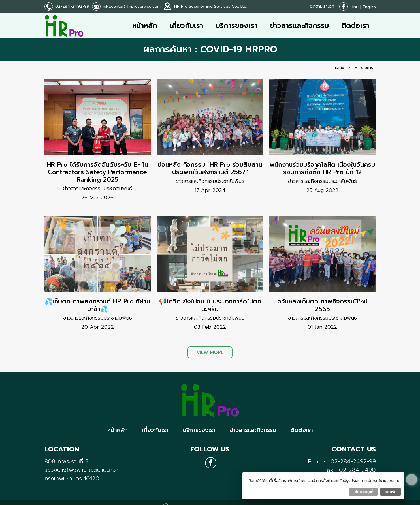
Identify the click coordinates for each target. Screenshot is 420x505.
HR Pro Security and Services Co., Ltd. (211, 6)
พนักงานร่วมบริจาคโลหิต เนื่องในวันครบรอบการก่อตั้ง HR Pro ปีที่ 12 (322, 168)
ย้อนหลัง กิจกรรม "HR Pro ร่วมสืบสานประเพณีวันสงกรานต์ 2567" (210, 168)
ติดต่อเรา (355, 26)
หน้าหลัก (145, 26)
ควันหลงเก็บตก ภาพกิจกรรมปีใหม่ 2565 (322, 305)
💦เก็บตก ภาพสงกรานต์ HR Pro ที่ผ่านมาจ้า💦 (97, 305)
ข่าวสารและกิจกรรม (299, 26)
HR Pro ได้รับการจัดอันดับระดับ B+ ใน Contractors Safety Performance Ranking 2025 (97, 172)
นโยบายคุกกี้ (363, 492)
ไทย (355, 7)
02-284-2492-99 (72, 6)
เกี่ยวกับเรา (186, 26)
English (369, 7)
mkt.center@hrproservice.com (132, 6)
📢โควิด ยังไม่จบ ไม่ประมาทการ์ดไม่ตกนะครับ (210, 305)
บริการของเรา (236, 26)
